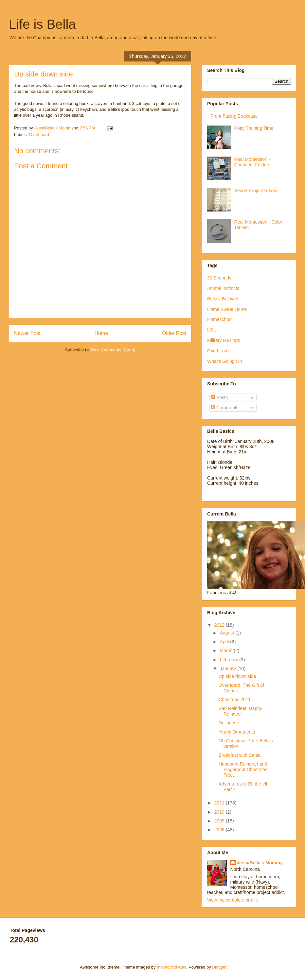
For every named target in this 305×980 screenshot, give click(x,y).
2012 (220, 625)
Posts (219, 397)
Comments (225, 408)
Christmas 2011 (235, 700)
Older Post (174, 333)
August (227, 633)
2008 (220, 830)
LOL (211, 330)
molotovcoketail (171, 967)
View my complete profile (233, 900)
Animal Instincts (223, 288)
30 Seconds (219, 278)
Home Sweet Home (227, 309)
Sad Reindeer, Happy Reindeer (240, 711)
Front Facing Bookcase (234, 116)
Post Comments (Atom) (113, 350)
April (225, 642)
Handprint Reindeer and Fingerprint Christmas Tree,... (243, 769)
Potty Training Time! (255, 128)
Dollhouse (229, 723)
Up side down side (237, 676)
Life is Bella (42, 24)
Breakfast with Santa (240, 755)
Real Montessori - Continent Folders (252, 162)
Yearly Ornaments (237, 732)
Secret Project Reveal (256, 191)
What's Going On (224, 361)
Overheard (39, 135)
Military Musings (224, 340)
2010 (220, 812)
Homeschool (220, 319)
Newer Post (27, 333)
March (227, 651)
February (229, 660)
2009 (220, 821)
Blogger (219, 967)
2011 (220, 803)
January (228, 668)
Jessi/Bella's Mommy (260, 863)
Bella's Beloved (223, 299)
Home (101, 333)
